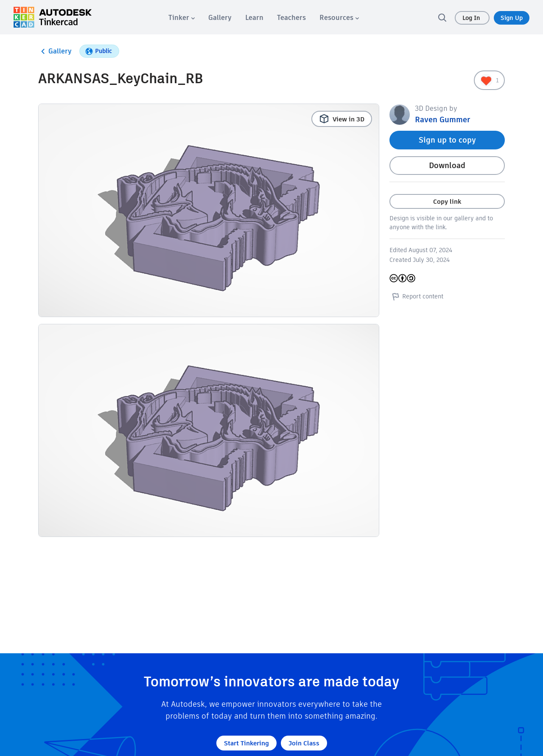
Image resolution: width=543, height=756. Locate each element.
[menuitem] (182, 18)
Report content (416, 296)
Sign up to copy (447, 140)
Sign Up (512, 18)
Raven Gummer (442, 119)
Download (447, 165)
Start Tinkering (246, 743)
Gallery (55, 51)
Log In (472, 18)
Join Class (304, 743)
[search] (442, 17)
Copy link (447, 201)
